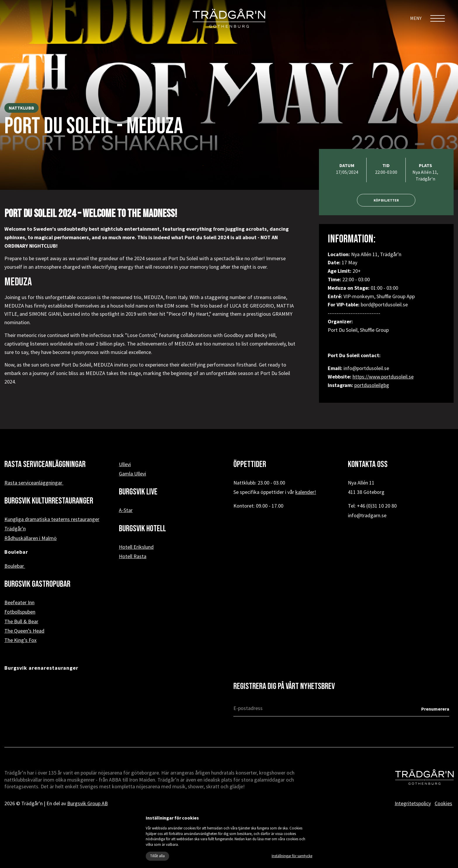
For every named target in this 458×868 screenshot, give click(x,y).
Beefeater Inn (19, 602)
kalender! (306, 492)
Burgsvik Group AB (87, 803)
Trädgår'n (15, 528)
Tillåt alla (157, 856)
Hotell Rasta (133, 556)
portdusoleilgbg (372, 385)
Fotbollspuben (20, 612)
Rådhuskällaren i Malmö (31, 538)
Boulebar (15, 566)
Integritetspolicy (413, 803)
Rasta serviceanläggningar (34, 483)
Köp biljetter (386, 200)
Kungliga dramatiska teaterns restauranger (52, 519)
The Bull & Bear (21, 621)
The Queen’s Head (24, 631)
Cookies (443, 803)
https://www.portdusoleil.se (383, 377)
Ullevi (125, 464)
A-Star (126, 510)
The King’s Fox (20, 640)
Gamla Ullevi (132, 474)
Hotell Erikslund (136, 547)
